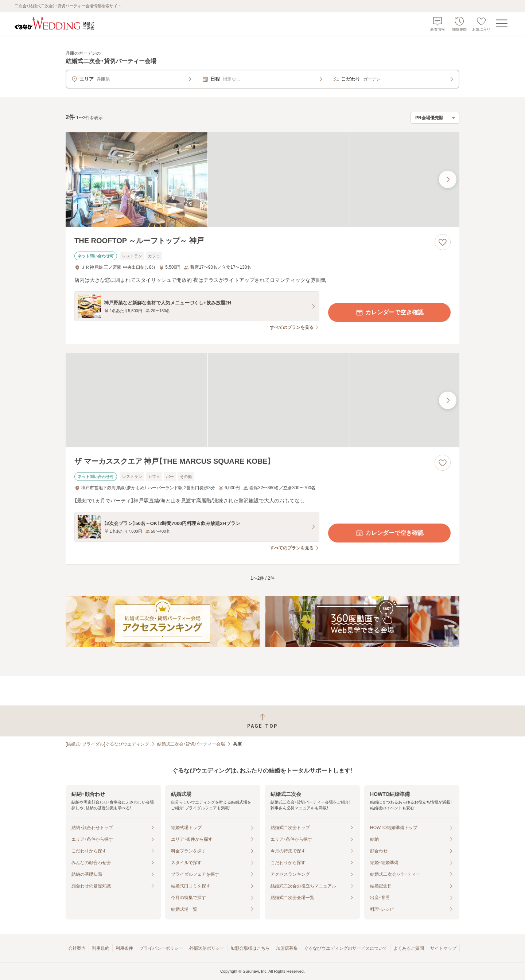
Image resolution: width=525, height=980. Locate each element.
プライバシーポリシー (161, 948)
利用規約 (101, 948)
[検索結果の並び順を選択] (435, 118)
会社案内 (77, 948)
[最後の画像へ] (448, 179)
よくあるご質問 (409, 948)
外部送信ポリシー (207, 948)
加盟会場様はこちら (250, 948)
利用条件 (124, 948)
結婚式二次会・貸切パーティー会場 (191, 744)
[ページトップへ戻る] (262, 721)
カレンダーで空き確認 (389, 312)
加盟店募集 (287, 948)
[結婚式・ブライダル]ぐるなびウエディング (107, 744)
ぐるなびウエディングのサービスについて (346, 948)
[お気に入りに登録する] (443, 242)
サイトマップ (443, 948)
